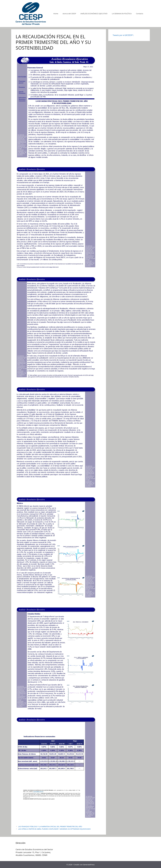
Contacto (140, 14)
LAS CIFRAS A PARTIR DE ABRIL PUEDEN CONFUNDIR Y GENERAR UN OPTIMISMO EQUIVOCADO (54, 829)
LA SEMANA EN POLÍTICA (122, 14)
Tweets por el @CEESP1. (123, 35)
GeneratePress (89, 865)
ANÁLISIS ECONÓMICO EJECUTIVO (94, 14)
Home (56, 14)
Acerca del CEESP (69, 14)
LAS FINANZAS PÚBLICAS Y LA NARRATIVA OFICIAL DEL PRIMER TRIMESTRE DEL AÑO (50, 827)
